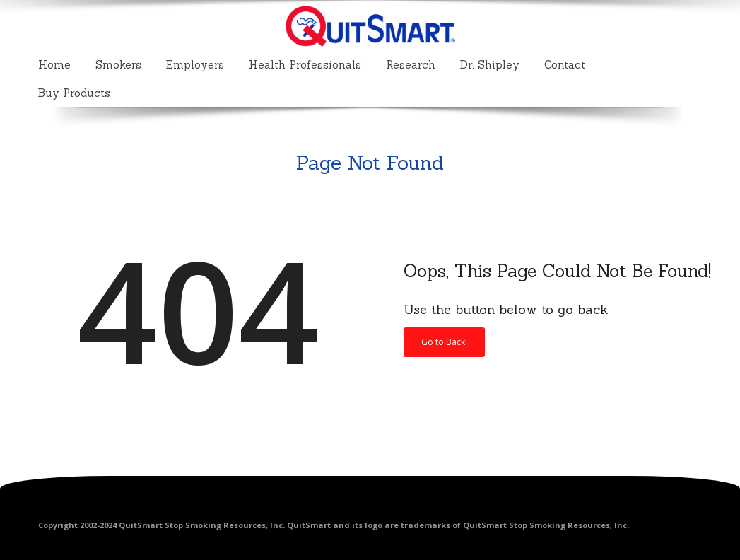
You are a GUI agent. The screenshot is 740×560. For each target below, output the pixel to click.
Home (54, 65)
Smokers (118, 65)
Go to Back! (444, 342)
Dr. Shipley (490, 65)
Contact (565, 65)
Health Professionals (305, 65)
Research (411, 65)
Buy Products (74, 93)
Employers (195, 65)
